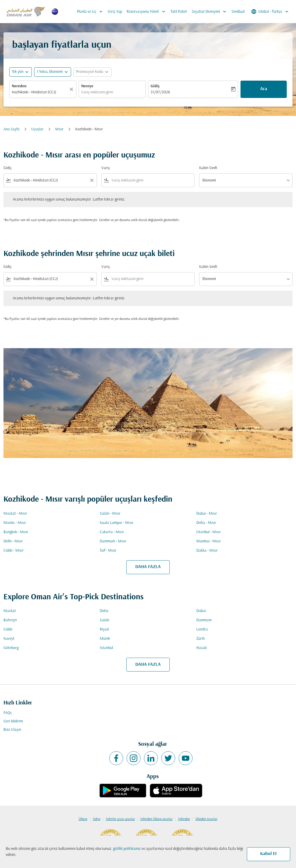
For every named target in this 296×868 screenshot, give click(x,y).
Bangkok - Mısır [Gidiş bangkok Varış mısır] (16, 532)
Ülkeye (83, 819)
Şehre (97, 819)
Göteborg (11, 648)
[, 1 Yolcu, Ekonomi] (50, 72)
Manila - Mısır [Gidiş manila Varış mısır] (15, 523)
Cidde (8, 629)
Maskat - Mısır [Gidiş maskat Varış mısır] (15, 514)
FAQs (8, 713)
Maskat (10, 611)
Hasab (201, 648)
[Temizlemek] (72, 89)
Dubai (201, 611)
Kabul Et (269, 854)
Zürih (200, 639)
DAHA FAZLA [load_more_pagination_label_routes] (148, 567)
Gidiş (155, 86)
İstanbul (106, 648)
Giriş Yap (115, 12)
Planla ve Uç (91, 12)
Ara (264, 89)
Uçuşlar (37, 129)
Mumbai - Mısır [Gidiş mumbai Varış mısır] (209, 541)
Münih (105, 639)
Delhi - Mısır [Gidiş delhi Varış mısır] (13, 541)
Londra (202, 629)
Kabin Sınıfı (208, 168)
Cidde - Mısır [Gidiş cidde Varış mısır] (14, 551)
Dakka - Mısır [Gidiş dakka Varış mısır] (207, 551)
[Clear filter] (92, 180)
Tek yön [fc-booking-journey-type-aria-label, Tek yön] (18, 72)
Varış (106, 168)
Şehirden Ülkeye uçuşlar (156, 819)
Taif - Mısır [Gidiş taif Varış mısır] (108, 551)
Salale (104, 620)
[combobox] (40, 92)
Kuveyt (9, 639)
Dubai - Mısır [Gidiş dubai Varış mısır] (207, 514)
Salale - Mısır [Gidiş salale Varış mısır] (110, 514)
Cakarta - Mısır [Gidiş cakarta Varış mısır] (112, 532)
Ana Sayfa (12, 129)
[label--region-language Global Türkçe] (270, 12)
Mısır (59, 129)
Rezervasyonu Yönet (147, 12)
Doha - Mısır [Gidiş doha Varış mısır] (206, 523)
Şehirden (184, 819)
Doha (104, 611)
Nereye (87, 86)
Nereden (19, 86)
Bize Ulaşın (12, 730)
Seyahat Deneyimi (210, 12)
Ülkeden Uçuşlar (206, 819)
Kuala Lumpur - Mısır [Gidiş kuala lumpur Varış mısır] (117, 523)
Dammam (204, 620)
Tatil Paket (179, 12)
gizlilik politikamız (127, 849)
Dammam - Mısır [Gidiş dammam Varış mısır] (113, 541)
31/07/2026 (160, 92)
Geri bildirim (13, 721)
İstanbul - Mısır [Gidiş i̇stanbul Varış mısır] (209, 532)
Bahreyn (10, 620)
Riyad (104, 629)
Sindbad (238, 12)
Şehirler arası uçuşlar (120, 819)
